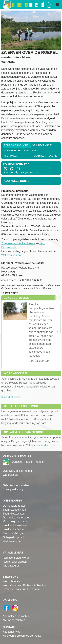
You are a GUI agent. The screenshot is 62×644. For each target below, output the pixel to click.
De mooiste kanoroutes (16, 518)
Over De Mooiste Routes (17, 471)
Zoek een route (12, 541)
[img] (58, 5)
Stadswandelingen (14, 533)
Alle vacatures (11, 566)
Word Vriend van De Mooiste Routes (24, 585)
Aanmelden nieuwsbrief (17, 616)
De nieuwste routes (14, 506)
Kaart (36, 151)
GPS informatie (42, 145)
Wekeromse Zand (12, 255)
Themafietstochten (14, 514)
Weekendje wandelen (15, 525)
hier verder (42, 445)
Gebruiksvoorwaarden (16, 485)
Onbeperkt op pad (13, 537)
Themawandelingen (14, 510)
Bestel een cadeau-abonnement (22, 589)
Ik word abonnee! (11, 397)
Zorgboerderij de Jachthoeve (18, 243)
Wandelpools (10, 475)
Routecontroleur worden (17, 558)
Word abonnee (11, 581)
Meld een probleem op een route (22, 636)
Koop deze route (17, 181)
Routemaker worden (15, 562)
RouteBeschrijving (16, 151)
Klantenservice (11, 632)
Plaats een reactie (44, 156)
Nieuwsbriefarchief (14, 620)
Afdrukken (11, 156)
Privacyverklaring (13, 489)
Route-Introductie (16, 145)
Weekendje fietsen (14, 529)
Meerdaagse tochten (15, 522)
